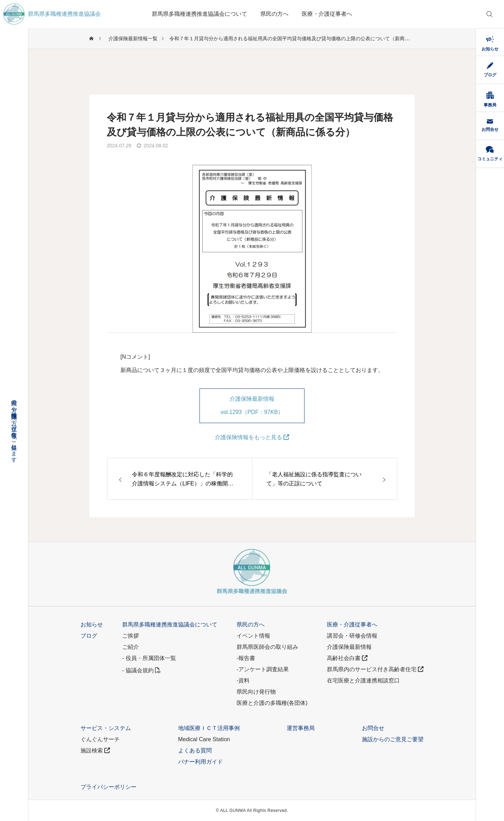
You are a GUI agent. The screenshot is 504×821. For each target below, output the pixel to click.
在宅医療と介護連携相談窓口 (363, 680)
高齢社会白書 (347, 658)
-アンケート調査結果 (263, 669)
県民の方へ (274, 14)
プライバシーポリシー (108, 787)
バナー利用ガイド (201, 762)
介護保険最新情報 (349, 647)
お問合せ (373, 728)
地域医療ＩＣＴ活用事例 (209, 728)
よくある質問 (195, 750)
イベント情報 (253, 636)
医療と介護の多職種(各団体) (272, 703)
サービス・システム (106, 728)
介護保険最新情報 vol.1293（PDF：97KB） (252, 405)
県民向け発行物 (256, 692)
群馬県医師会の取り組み (267, 647)
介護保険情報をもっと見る (252, 437)
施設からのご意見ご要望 (393, 739)
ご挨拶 (131, 636)
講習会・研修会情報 (352, 636)
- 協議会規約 (141, 670)
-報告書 (246, 658)
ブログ (89, 636)
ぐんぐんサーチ (100, 739)
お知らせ (92, 624)
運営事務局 (301, 728)
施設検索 (95, 750)
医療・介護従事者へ (327, 14)
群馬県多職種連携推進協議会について (199, 14)
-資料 (243, 680)
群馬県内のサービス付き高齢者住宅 (375, 669)
